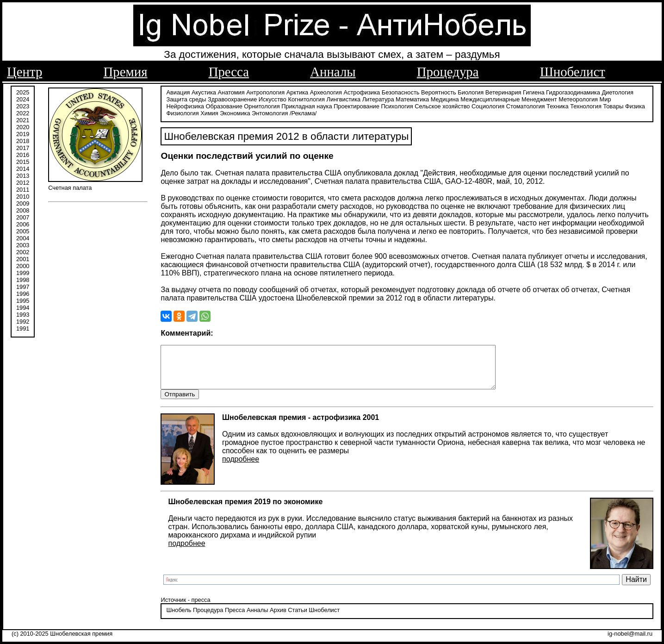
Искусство (273, 98)
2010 (23, 196)
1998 (23, 279)
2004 (23, 237)
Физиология (182, 112)
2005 (23, 230)
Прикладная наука (307, 105)
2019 (23, 133)
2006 (23, 223)
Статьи (297, 618)
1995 (23, 300)
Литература (378, 98)
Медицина (445, 98)
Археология (326, 91)
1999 (23, 272)
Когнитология (306, 98)
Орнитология (262, 105)
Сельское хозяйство (442, 105)
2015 (23, 161)
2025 (23, 91)
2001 (23, 258)
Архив (278, 618)
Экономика (235, 112)
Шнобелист (573, 72)
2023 (23, 105)
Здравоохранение (232, 98)
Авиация (178, 91)
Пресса (229, 72)
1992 (23, 321)
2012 (23, 182)
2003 (23, 244)
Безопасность (401, 91)
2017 (23, 147)
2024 (23, 98)
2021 (23, 119)
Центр (25, 72)
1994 (23, 307)
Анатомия (231, 91)
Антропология (265, 91)
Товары (613, 105)
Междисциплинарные (490, 98)
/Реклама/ (303, 112)
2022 (23, 112)
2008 (23, 209)
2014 (23, 168)
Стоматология (526, 105)
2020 (23, 126)
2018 (23, 140)
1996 (23, 293)
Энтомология (270, 112)
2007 (23, 216)
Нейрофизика (185, 105)
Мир (605, 98)
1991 (23, 328)
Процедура (448, 72)
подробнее (241, 467)
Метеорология (578, 98)
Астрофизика (362, 91)
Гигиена (534, 91)
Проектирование (357, 105)
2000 (23, 265)
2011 (23, 189)
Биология (471, 91)
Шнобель (179, 618)
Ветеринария (503, 91)
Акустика (204, 91)
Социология (488, 105)
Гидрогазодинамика (573, 91)
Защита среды (186, 98)
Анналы (333, 72)
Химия (209, 112)
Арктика (297, 91)
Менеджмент (539, 98)
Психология (397, 105)
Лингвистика (344, 98)
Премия (126, 72)
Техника (558, 105)
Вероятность (439, 91)
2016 (23, 154)
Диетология (617, 91)
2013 (23, 175)
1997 (23, 286)
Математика (412, 98)
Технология (586, 105)
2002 (23, 251)
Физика (635, 105)
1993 (23, 314)
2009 (23, 203)
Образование (224, 105)
